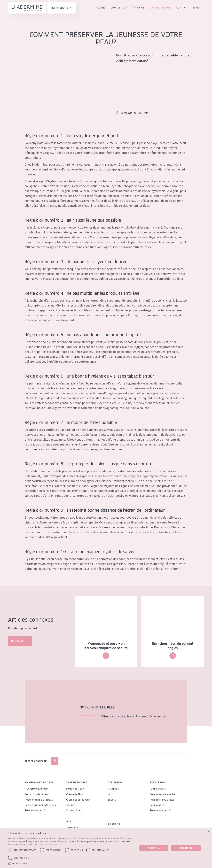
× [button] (208, 832)
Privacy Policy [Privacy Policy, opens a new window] (54, 845)
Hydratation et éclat (37, 789)
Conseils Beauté (160, 8)
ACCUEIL (101, 8)
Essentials (114, 789)
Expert (112, 800)
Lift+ (110, 795)
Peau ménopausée (36, 811)
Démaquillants (75, 811)
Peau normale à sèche (162, 795)
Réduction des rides (36, 795)
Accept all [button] (154, 848)
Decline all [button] (186, 848)
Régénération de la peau (39, 800)
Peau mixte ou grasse (162, 800)
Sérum (70, 805)
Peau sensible (158, 789)
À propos (138, 8)
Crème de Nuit (75, 795)
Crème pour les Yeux (78, 800)
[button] (71, 864)
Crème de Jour (75, 789)
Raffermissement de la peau (41, 805)
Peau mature (157, 805)
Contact (182, 8)
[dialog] (106, 848)
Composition (119, 8)
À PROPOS (114, 825)
